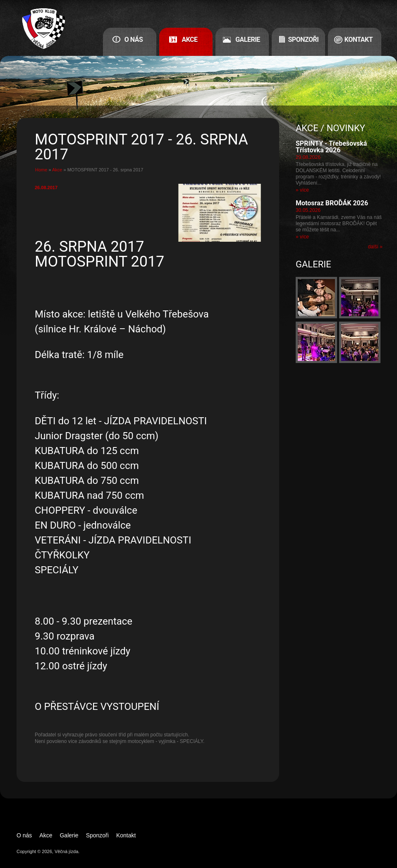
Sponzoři (304, 40)
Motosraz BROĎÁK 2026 (332, 203)
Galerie (248, 40)
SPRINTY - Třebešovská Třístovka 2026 (331, 147)
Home (41, 170)
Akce (189, 40)
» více (302, 190)
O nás (134, 40)
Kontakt (359, 40)
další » (375, 247)
